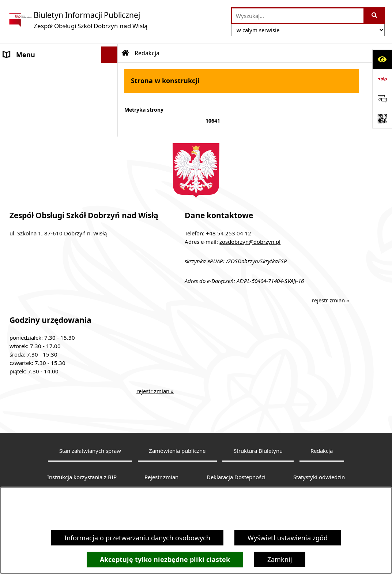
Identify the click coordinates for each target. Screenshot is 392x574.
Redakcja (322, 462)
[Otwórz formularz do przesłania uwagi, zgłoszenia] (382, 99)
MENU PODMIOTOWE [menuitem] (37, 71)
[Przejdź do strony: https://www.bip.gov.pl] (382, 79)
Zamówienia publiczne (177, 462)
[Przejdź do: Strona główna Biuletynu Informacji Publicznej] (125, 53)
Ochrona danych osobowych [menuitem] (47, 137)
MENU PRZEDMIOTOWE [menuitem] (40, 87)
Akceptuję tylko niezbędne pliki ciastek (165, 560)
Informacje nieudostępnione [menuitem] (47, 120)
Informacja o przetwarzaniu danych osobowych (137, 538)
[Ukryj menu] (110, 55)
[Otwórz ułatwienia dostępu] (382, 59)
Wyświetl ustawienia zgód (288, 538)
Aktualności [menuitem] (22, 104)
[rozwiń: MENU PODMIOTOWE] (111, 71)
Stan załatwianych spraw (90, 462)
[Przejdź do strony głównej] (78, 20)
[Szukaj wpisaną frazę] (375, 16)
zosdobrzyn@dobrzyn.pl (250, 253)
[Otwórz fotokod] (382, 119)
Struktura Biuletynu (258, 462)
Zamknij (280, 559)
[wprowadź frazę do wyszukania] (298, 16)
